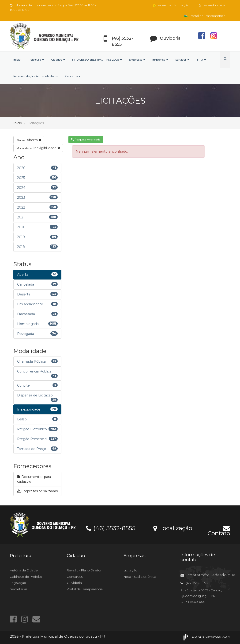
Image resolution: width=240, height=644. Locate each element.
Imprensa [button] (160, 60)
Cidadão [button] (58, 60)
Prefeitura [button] (36, 60)
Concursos (75, 577)
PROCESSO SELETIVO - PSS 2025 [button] (97, 60)
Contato (219, 530)
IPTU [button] (201, 60)
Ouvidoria (74, 583)
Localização (173, 528)
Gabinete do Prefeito (26, 577)
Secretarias (19, 589)
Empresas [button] (137, 60)
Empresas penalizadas (37, 491)
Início (17, 60)
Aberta (29, 140)
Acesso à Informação (171, 5)
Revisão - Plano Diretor (84, 570)
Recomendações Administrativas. (36, 76)
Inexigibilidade (38, 148)
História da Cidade (24, 570)
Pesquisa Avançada (86, 139)
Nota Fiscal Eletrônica (140, 577)
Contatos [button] (73, 76)
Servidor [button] (182, 60)
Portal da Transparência (205, 16)
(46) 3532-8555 (111, 528)
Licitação (130, 570)
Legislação (18, 583)
